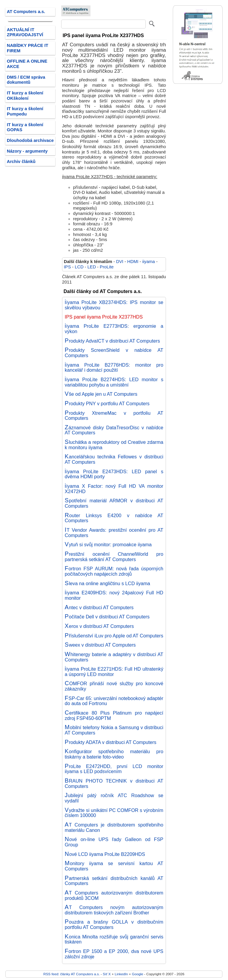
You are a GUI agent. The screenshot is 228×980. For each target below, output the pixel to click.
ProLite (107, 267)
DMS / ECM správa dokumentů (26, 80)
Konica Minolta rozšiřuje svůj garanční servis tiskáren (114, 939)
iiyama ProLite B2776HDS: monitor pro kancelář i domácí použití (114, 368)
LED (92, 267)
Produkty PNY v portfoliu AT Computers (107, 403)
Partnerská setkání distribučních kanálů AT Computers (114, 881)
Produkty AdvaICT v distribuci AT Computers (112, 341)
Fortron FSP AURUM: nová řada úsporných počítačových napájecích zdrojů (114, 571)
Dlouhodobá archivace (30, 140)
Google (137, 974)
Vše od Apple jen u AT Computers (101, 394)
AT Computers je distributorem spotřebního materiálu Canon (114, 827)
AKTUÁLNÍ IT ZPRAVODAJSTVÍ (25, 32)
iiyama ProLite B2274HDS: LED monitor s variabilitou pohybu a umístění (114, 382)
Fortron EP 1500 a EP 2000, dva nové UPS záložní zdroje (114, 954)
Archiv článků (21, 162)
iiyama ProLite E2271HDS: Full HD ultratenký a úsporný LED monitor (114, 672)
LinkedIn (121, 974)
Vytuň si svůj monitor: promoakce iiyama (108, 544)
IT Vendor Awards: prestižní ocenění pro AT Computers (114, 533)
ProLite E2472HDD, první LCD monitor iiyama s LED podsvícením (114, 769)
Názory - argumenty (27, 151)
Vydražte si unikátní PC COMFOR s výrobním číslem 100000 (114, 813)
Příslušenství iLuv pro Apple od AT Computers (114, 636)
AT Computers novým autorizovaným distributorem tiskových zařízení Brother (114, 910)
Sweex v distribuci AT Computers (100, 645)
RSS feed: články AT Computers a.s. (72, 974)
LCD (79, 267)
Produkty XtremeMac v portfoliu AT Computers (114, 416)
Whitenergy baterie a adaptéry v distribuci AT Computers (114, 657)
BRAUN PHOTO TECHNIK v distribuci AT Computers (114, 783)
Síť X (107, 974)
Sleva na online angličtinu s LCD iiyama (107, 583)
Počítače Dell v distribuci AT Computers (107, 617)
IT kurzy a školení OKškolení (25, 96)
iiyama (149, 262)
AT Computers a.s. (26, 12)
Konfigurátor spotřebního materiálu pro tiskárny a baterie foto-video (114, 754)
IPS (67, 267)
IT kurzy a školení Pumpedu (25, 111)
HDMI (133, 262)
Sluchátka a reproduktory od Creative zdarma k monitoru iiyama (114, 445)
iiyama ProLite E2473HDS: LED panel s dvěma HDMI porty (114, 474)
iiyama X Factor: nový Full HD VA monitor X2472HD (114, 489)
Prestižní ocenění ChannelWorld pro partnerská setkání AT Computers (114, 557)
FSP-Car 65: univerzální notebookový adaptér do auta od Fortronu (114, 701)
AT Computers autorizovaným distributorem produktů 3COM (114, 895)
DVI (120, 262)
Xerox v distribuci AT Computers (99, 626)
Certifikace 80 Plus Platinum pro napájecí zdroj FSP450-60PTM (114, 715)
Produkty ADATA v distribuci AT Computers (111, 742)
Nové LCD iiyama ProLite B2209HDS (105, 854)
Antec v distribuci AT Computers (99, 607)
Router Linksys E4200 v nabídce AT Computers (114, 518)
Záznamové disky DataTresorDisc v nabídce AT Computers (114, 430)
